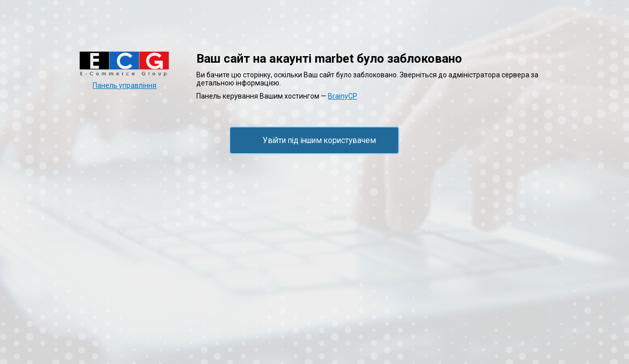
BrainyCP (343, 96)
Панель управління (124, 85)
